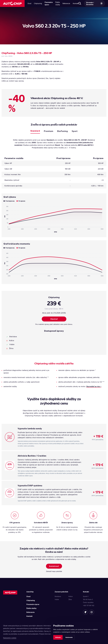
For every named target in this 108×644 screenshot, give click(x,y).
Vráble (57, 599)
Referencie (66, 3)
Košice (71, 596)
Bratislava (58, 596)
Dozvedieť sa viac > (94, 386)
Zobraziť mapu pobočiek (54, 571)
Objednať (54, 319)
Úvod (29, 3)
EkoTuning (63, 131)
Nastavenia (69, 637)
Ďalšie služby (58, 3)
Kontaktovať (54, 566)
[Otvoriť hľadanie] (80, 3)
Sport (75, 131)
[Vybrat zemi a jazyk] (94, 3)
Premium (49, 131)
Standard (35, 131)
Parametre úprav (49, 3)
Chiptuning (38, 3)
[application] (54, 218)
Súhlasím (58, 637)
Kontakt (76, 3)
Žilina (70, 599)
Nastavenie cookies (10, 638)
